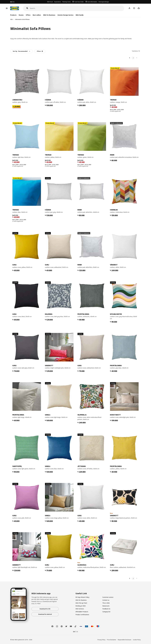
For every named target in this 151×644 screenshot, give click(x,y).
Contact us (106, 600)
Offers (28, 15)
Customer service (108, 597)
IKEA (12, 19)
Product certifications (82, 615)
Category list (106, 612)
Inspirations (58, 2)
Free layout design (104, 2)
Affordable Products (82, 612)
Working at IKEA (81, 606)
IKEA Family (80, 15)
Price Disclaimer (112, 640)
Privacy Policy (101, 640)
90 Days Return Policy (82, 597)
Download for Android (45, 614)
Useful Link (81, 593)
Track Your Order (79, 2)
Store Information (92, 2)
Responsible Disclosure (125, 640)
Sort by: (20, 51)
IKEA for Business (49, 15)
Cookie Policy (137, 640)
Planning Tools (66, 2)
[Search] (77, 8)
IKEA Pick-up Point (81, 603)
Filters (40, 51)
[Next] (137, 58)
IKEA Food (50, 2)
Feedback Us (106, 609)
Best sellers (37, 15)
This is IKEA (106, 603)
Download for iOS (45, 609)
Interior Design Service (65, 15)
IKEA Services (80, 609)
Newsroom (106, 606)
